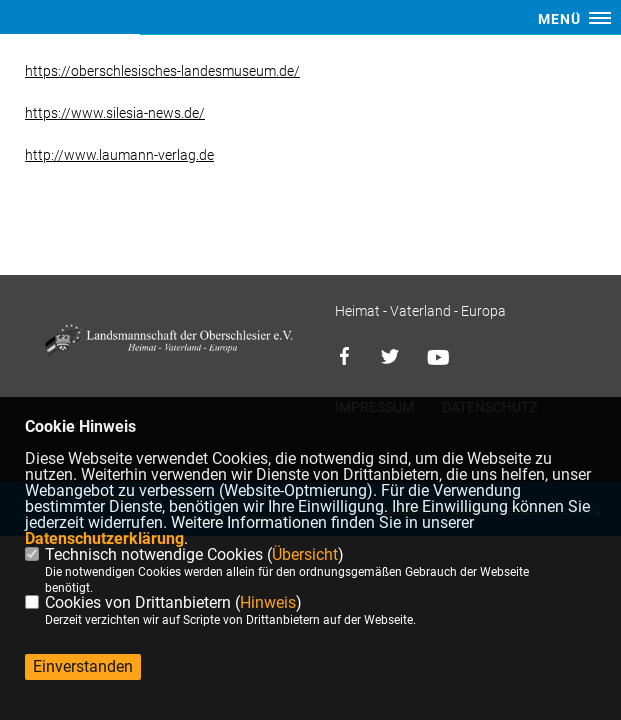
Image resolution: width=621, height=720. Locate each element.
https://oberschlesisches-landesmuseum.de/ (162, 71)
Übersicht (305, 554)
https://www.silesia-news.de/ (115, 113)
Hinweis (268, 602)
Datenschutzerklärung (104, 538)
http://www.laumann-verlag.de (119, 155)
